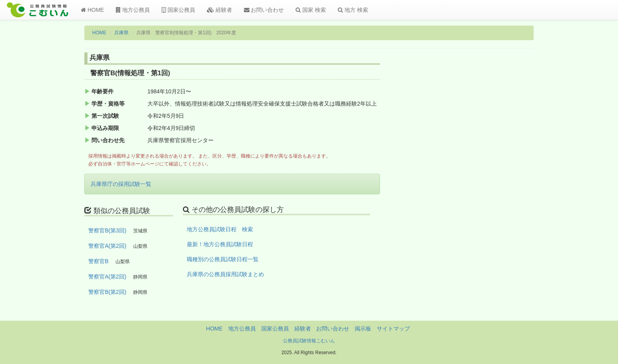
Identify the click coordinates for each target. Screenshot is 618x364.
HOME (92, 10)
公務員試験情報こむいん (309, 341)
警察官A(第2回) (107, 246)
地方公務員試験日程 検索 (220, 229)
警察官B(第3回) (107, 230)
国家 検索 (311, 10)
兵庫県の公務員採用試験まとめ (225, 274)
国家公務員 (178, 10)
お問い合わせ (264, 10)
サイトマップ (393, 329)
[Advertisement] (482, 182)
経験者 (220, 10)
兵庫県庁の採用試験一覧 (121, 184)
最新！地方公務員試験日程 (220, 244)
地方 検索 (353, 10)
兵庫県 (121, 33)
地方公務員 (133, 10)
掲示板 (363, 329)
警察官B (98, 261)
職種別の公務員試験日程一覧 (223, 259)
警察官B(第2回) (107, 292)
